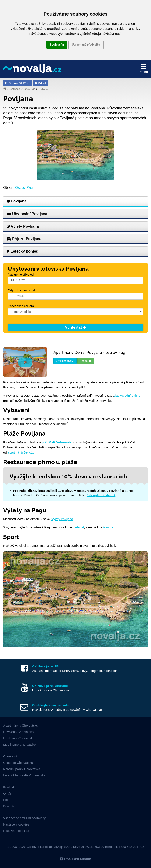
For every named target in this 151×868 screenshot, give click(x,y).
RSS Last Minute (75, 859)
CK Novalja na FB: (46, 666)
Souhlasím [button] (57, 45)
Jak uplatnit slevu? (101, 495)
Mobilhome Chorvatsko (19, 744)
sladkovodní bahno (127, 396)
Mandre (108, 527)
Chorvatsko (11, 756)
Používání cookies (16, 831)
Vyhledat (76, 327)
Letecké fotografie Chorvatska (24, 775)
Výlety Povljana (23, 226)
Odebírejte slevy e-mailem (52, 705)
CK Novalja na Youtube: (50, 686)
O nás (7, 794)
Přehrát (86, 361)
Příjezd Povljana (24, 239)
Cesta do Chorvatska (18, 763)
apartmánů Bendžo (21, 452)
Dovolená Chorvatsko (18, 732)
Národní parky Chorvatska (22, 769)
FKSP (7, 800)
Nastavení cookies (16, 824)
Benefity (9, 806)
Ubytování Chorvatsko (19, 738)
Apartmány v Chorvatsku (21, 725)
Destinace (14, 89)
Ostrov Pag (29, 89)
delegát (79, 527)
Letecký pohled (22, 251)
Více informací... (65, 361)
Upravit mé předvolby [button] (86, 45)
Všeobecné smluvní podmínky (24, 818)
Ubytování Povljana (27, 214)
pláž (57, 442)
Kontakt (9, 787)
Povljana (43, 89)
